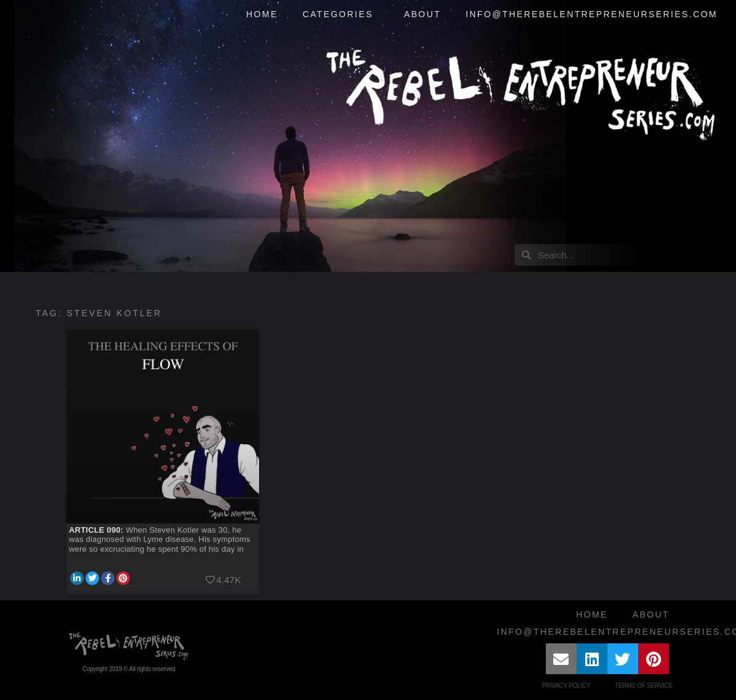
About (422, 14)
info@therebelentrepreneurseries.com (592, 14)
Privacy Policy (566, 686)
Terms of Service (644, 686)
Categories (341, 15)
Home (262, 14)
